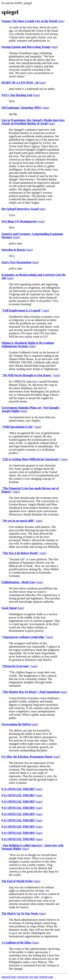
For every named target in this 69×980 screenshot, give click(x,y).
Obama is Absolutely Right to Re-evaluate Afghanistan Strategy (28, 344)
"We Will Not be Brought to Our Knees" (27, 375)
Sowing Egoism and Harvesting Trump (26, 47)
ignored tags (9, 977)
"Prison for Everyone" (16, 666)
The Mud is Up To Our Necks (20, 913)
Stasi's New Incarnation (16, 262)
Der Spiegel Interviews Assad (20, 209)
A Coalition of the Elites (16, 943)
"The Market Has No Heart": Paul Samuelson (31, 692)
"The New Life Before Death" (20, 553)
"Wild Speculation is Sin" (18, 427)
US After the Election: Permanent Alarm (27, 757)
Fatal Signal (9, 608)
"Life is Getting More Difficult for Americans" (31, 459)
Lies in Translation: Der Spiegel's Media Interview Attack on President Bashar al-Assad (33, 122)
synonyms (23, 977)
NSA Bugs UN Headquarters (19, 221)
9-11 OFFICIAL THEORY (18, 789)
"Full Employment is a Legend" (22, 310)
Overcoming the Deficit (16, 724)
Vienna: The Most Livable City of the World (29, 21)
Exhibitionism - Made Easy (18, 582)
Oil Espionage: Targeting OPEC (22, 108)
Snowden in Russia (13, 250)
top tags (34, 977)
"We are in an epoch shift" (18, 521)
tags (61, 21)
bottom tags (46, 977)
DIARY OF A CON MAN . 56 (20, 83)
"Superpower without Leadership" (23, 637)
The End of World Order (17, 881)
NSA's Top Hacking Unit (17, 95)
